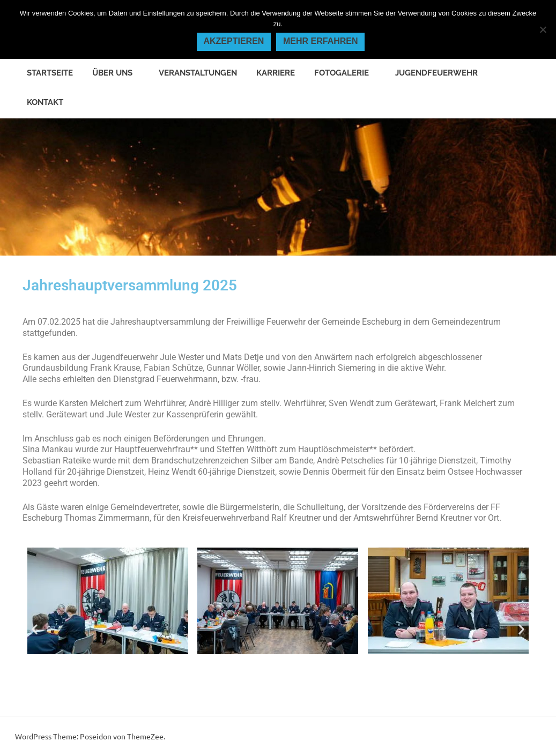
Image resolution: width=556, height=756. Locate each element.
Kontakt (45, 102)
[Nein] (543, 29)
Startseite (50, 73)
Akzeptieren (233, 41)
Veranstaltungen (198, 73)
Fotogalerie (347, 73)
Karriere (276, 73)
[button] (35, 629)
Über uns (118, 73)
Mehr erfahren (321, 41)
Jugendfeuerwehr (442, 73)
